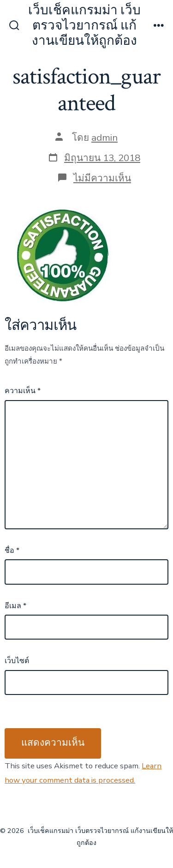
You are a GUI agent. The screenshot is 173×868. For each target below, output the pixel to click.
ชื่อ (12, 551)
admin (104, 138)
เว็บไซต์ (17, 661)
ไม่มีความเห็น (102, 178)
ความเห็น (23, 391)
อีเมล (15, 606)
